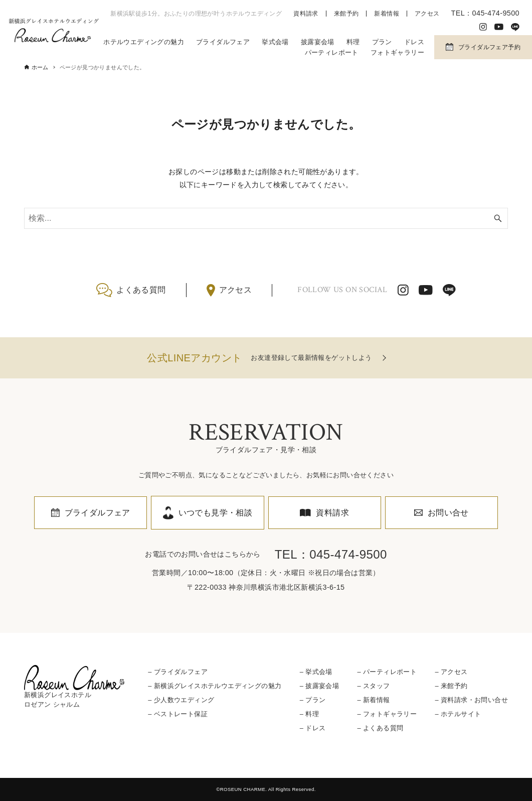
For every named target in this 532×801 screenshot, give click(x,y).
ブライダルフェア (223, 42)
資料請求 (306, 14)
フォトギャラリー (397, 52)
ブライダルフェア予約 (489, 47)
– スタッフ (373, 686)
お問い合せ (448, 513)
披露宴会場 (318, 42)
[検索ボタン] (498, 218)
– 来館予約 (451, 686)
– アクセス (451, 672)
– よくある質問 (380, 728)
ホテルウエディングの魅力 (144, 42)
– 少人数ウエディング (181, 700)
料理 (353, 42)
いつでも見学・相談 (216, 513)
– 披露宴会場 (319, 686)
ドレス (414, 42)
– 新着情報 (373, 700)
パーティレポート (332, 52)
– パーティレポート (387, 672)
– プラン (313, 700)
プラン (382, 42)
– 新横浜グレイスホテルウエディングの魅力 (215, 686)
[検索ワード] (266, 218)
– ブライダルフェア (178, 672)
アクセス (427, 14)
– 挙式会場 (316, 672)
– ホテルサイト (458, 714)
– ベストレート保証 (178, 714)
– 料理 (309, 714)
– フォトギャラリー (387, 714)
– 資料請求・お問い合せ (471, 700)
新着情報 (387, 14)
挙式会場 (275, 42)
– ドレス (313, 728)
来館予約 (346, 14)
